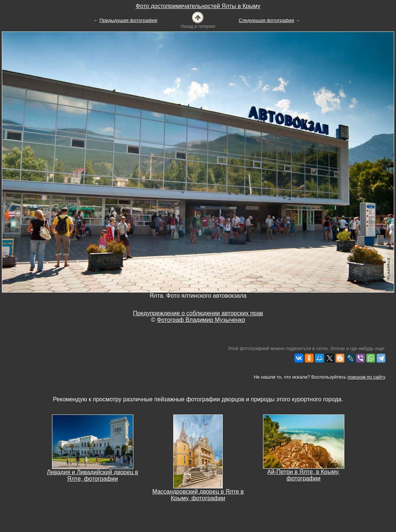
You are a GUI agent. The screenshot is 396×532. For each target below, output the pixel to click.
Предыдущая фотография (128, 20)
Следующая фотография (267, 20)
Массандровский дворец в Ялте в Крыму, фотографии (198, 495)
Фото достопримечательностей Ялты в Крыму (198, 6)
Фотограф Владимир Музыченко (201, 320)
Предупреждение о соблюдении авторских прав (198, 313)
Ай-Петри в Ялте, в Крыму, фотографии (304, 475)
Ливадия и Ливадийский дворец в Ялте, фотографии (92, 475)
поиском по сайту (367, 377)
